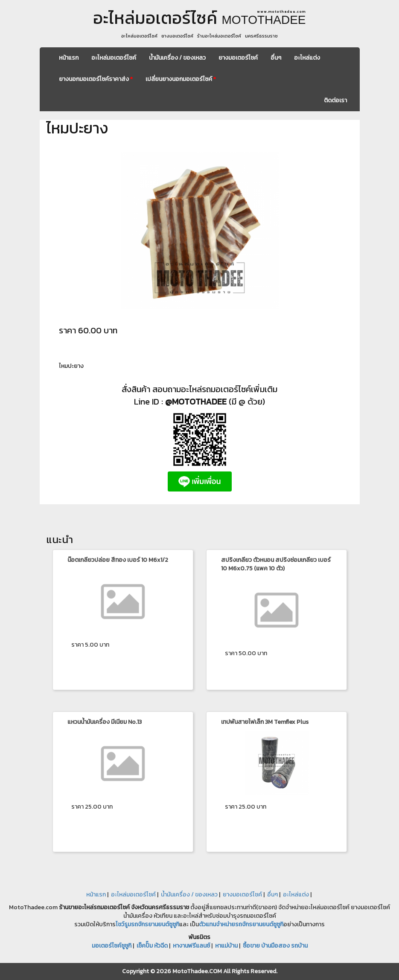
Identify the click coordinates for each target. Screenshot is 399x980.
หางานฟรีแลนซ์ (191, 946)
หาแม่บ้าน (226, 946)
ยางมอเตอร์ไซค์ (238, 58)
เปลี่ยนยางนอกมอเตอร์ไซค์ (181, 79)
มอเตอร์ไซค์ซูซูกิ (112, 946)
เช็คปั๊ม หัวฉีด (152, 946)
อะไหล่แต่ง (307, 58)
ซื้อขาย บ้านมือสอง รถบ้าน (275, 946)
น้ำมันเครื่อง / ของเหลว (177, 58)
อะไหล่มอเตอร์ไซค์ (114, 58)
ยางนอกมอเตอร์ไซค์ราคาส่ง (96, 79)
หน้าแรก (69, 58)
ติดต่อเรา (335, 100)
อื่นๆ (276, 58)
